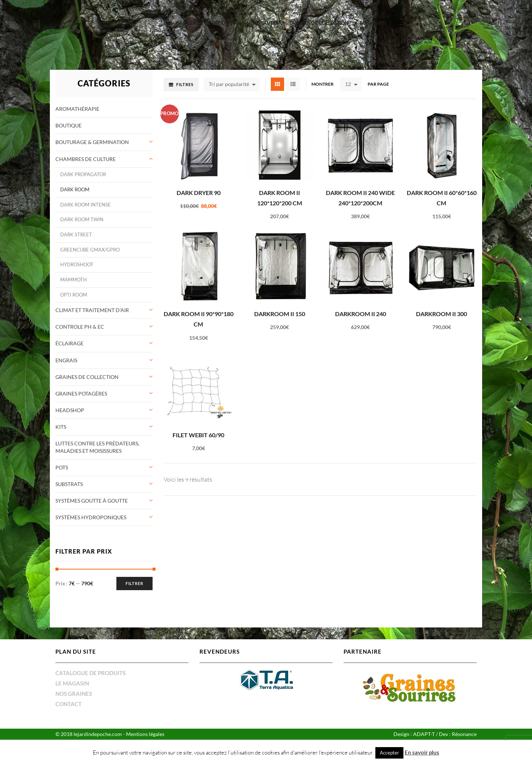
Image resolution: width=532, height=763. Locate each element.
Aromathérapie (77, 97)
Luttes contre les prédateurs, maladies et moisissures (97, 436)
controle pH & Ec (80, 315)
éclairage (69, 332)
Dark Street (76, 223)
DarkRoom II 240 (361, 302)
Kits (61, 415)
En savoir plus (422, 752)
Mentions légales (145, 723)
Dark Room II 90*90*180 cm (199, 308)
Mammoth (74, 268)
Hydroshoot (77, 253)
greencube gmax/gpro (90, 238)
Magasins (372, 23)
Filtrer (134, 572)
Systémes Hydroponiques (91, 506)
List (293, 73)
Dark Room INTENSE (86, 193)
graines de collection (319, 23)
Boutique (69, 114)
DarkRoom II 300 (441, 302)
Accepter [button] (389, 753)
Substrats (69, 473)
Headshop (70, 399)
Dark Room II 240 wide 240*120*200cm (360, 186)
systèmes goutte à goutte (92, 489)
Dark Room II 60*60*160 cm (442, 186)
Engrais (66, 348)
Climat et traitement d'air (92, 299)
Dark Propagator (83, 163)
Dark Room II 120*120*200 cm (280, 186)
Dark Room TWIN (82, 208)
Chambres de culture (86, 147)
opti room (74, 283)
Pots (62, 456)
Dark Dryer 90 (199, 181)
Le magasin (72, 672)
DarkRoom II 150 (280, 302)
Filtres (185, 73)
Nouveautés (262, 23)
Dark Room (75, 178)
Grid (277, 73)
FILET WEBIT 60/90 (198, 423)
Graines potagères (81, 382)
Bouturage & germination (92, 131)
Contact (69, 692)
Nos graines (74, 682)
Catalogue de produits (206, 23)
